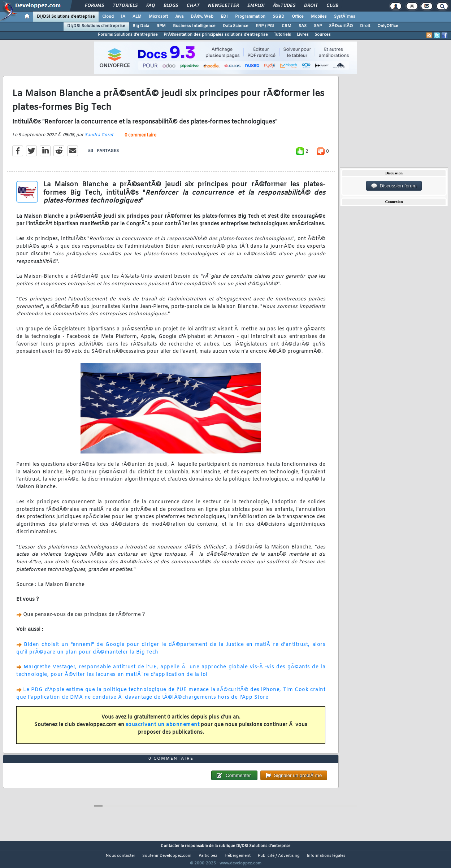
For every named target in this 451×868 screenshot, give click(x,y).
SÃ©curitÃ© (341, 26)
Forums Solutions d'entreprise (128, 35)
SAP (318, 26)
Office (298, 17)
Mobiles (319, 17)
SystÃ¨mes (345, 17)
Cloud (108, 17)
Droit (311, 6)
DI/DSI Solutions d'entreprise (66, 17)
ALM (137, 17)
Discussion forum (394, 186)
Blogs (171, 6)
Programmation (250, 17)
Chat (193, 6)
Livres (303, 35)
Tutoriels (125, 6)
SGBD (279, 17)
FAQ (151, 6)
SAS (303, 26)
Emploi (256, 6)
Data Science (236, 26)
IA (123, 17)
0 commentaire (140, 140)
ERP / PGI (265, 26)
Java (179, 17)
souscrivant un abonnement (163, 729)
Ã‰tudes (284, 6)
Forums (94, 6)
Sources (323, 35)
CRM (287, 26)
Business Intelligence (194, 26)
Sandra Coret (99, 139)
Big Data (141, 26)
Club (332, 6)
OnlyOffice (388, 26)
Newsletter (223, 6)
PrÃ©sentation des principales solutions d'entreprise (216, 35)
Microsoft (158, 17)
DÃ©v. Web (202, 17)
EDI (224, 17)
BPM (161, 26)
